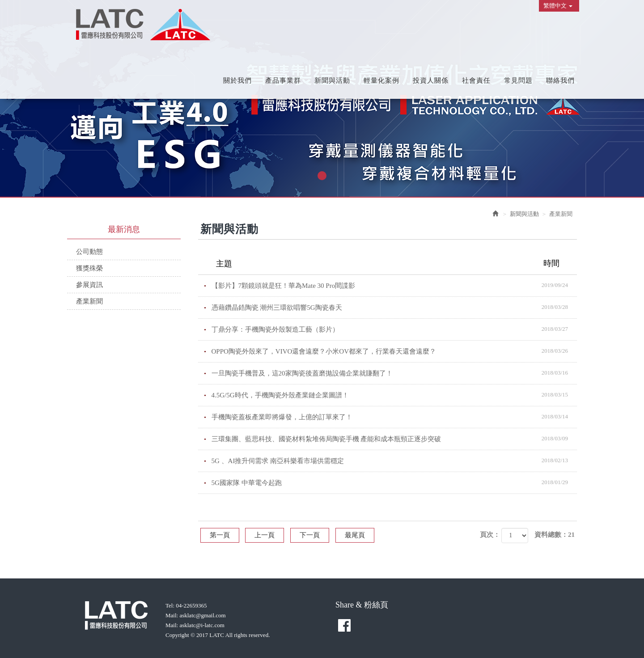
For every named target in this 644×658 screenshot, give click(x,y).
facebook (344, 625)
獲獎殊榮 (89, 268)
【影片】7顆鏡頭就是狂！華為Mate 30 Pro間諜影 (394, 285)
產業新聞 (89, 301)
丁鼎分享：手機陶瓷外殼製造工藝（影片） (394, 329)
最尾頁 (355, 535)
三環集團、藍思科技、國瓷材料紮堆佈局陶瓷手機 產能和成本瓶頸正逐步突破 (394, 439)
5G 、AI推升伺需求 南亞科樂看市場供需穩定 (394, 460)
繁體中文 (558, 6)
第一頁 (220, 535)
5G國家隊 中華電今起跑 (394, 482)
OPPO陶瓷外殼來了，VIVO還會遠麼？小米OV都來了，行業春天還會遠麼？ (394, 351)
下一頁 (310, 535)
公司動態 (89, 252)
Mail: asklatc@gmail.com (196, 615)
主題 (393, 263)
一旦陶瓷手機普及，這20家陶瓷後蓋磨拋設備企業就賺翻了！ (394, 373)
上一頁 (265, 535)
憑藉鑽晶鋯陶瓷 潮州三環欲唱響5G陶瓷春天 (394, 307)
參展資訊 (89, 285)
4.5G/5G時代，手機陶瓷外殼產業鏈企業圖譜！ (394, 395)
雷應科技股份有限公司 (143, 25)
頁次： (490, 535)
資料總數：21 (555, 535)
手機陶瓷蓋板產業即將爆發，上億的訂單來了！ (394, 417)
